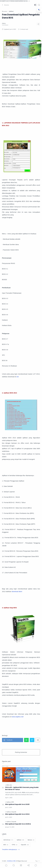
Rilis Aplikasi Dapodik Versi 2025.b (18, 824)
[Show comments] (36, 865)
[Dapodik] (14, 812)
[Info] (11, 785)
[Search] (39, 5)
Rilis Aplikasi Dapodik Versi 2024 (17, 814)
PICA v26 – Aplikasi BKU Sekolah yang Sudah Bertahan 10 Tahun (22, 788)
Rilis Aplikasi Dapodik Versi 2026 (17, 804)
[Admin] (4, 23)
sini (18, 377)
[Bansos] (31, 840)
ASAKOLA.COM (11, 861)
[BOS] (8, 785)
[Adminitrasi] (8, 840)
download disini (17, 591)
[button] (6, 5)
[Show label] (11, 850)
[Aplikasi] (9, 802)
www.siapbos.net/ (18, 717)
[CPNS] (15, 845)
